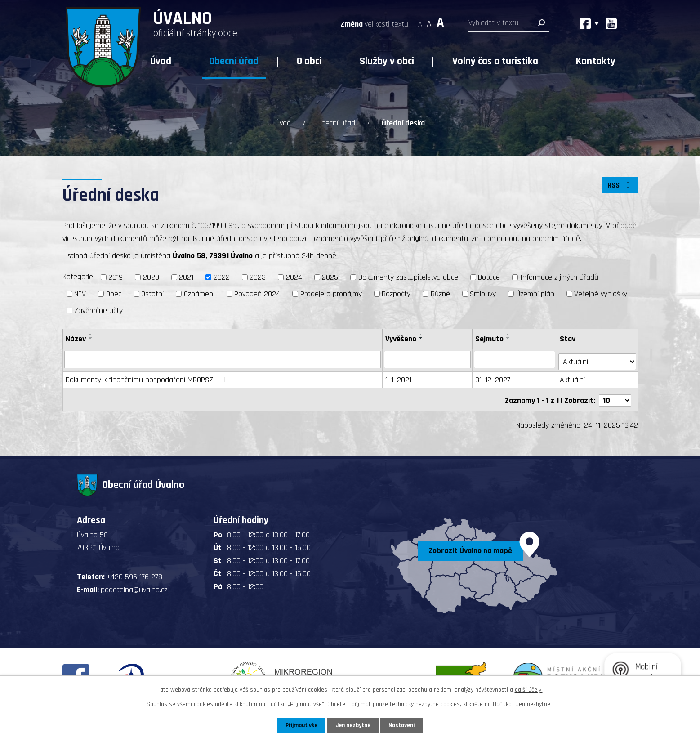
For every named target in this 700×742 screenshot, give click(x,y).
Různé (440, 293)
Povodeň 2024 (257, 293)
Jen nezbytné (354, 725)
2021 (186, 277)
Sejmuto (490, 338)
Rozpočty (396, 293)
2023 (258, 277)
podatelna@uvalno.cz (134, 585)
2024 (294, 277)
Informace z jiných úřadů (559, 277)
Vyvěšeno (401, 338)
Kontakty (596, 61)
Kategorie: (78, 276)
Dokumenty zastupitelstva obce (408, 277)
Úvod (161, 61)
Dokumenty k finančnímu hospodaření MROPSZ (148, 377)
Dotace (489, 277)
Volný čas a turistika (495, 61)
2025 (330, 277)
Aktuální (573, 377)
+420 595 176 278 (134, 572)
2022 (222, 277)
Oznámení (199, 293)
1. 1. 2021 (399, 377)
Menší (420, 21)
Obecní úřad (234, 61)
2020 (151, 277)
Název (76, 338)
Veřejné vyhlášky (601, 293)
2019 (116, 277)
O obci (309, 61)
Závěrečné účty (98, 310)
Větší (440, 21)
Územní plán (535, 293)
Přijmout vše (300, 725)
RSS (619, 186)
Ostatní (152, 293)
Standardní (429, 21)
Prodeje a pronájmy (331, 293)
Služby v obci (387, 61)
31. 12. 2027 (493, 377)
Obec (114, 293)
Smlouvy (483, 293)
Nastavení (404, 725)
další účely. (529, 689)
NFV (80, 293)
